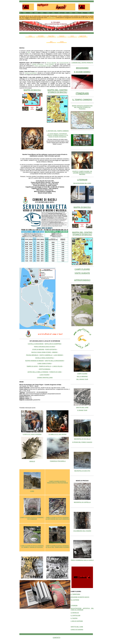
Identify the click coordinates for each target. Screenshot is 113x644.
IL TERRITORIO (75, 594)
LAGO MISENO (58, 355)
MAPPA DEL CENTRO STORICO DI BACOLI (57, 91)
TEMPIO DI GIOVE (32, 366)
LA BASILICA (75, 613)
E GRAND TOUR (82, 410)
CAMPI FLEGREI (82, 269)
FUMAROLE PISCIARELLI (58, 461)
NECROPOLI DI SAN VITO (82, 471)
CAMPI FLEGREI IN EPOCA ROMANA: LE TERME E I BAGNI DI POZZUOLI (32, 547)
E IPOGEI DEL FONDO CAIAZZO (82, 442)
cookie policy (51, 18)
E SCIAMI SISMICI (82, 72)
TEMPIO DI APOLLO (45, 366)
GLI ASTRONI (75, 600)
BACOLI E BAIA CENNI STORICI (41, 352)
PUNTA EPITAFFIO (51, 349)
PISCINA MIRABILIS (32, 355)
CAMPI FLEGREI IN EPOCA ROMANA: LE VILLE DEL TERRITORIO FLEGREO (57, 547)
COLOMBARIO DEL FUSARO (82, 531)
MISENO (55, 352)
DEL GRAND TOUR (82, 379)
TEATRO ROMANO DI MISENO (34, 361)
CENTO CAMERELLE (46, 355)
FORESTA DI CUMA (55, 372)
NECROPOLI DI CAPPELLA (82, 502)
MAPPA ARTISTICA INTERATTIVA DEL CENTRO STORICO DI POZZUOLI (82, 107)
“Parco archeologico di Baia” (43, 66)
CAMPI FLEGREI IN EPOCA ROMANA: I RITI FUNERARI (32, 518)
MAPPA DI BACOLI (32, 90)
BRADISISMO (82, 68)
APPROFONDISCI (82, 280)
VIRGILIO (32, 461)
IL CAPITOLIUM (75, 616)
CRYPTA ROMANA (44, 369)
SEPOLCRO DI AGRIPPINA (53, 344)
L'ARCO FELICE (57, 366)
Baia (29, 52)
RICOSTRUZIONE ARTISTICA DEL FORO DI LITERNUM (82, 609)
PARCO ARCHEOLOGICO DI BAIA (44, 347)
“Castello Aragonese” (37, 64)
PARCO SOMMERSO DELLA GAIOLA (82, 560)
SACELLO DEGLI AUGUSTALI (44, 358)
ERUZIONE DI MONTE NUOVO (80, 597)
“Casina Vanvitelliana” (31, 73)
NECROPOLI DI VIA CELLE (82, 439)
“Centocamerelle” (64, 63)
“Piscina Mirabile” (51, 63)
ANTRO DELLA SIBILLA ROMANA (38, 372)
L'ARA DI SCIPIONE (77, 621)
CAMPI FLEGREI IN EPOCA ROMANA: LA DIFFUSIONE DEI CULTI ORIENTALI (57, 518)
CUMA (32, 491)
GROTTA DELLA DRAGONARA (54, 361)
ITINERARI (82, 93)
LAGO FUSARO (44, 375)
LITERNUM (82, 180)
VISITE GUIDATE (82, 273)
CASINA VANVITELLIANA (45, 378)
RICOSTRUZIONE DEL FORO (82, 183)
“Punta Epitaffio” (49, 64)
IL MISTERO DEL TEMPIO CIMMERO (57, 131)
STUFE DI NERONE (38, 349)
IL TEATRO (74, 618)
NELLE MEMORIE (82, 377)
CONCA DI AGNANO (77, 630)
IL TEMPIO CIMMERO (82, 100)
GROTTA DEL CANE (82, 408)
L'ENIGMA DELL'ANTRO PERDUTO (82, 63)
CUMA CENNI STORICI (44, 364)
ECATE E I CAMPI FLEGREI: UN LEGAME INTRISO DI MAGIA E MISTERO (82, 173)
